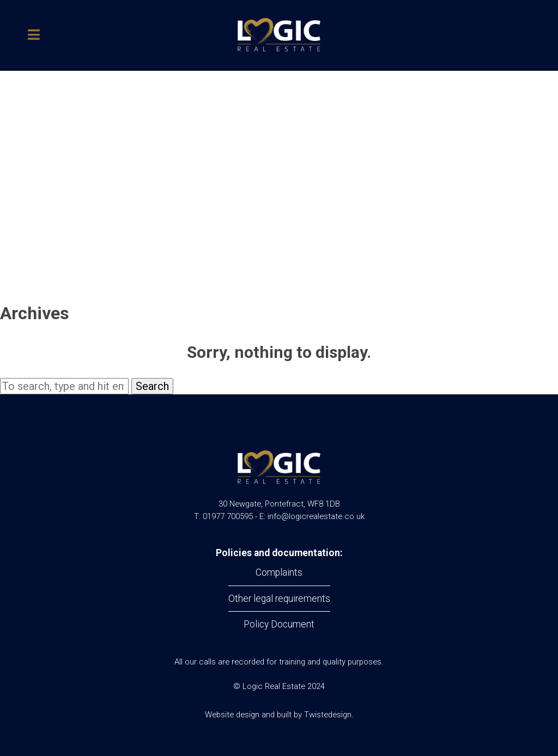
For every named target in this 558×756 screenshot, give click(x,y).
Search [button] (152, 386)
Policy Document (279, 624)
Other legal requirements (279, 599)
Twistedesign (328, 715)
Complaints (279, 572)
